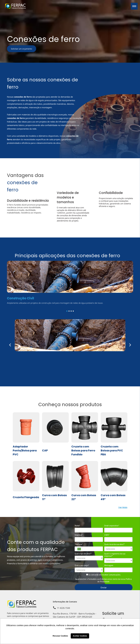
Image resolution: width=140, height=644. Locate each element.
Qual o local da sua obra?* (114, 544)
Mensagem (109, 565)
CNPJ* (107, 535)
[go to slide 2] (69, 311)
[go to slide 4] (73, 311)
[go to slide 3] (71, 311)
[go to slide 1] (67, 311)
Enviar (104, 587)
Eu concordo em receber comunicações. (104, 575)
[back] (10, 345)
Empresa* (79, 535)
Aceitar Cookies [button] (80, 636)
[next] (130, 345)
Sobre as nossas (26, 80)
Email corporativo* (112, 526)
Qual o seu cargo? (82, 565)
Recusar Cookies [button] (60, 636)
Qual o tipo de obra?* (83, 554)
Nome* (77, 526)
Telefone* (79, 544)
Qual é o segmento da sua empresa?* (115, 555)
